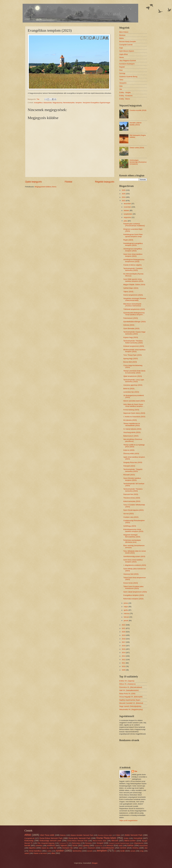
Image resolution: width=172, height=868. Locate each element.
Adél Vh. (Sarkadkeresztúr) (129, 690)
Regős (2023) (128, 240)
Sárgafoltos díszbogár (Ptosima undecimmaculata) (135, 299)
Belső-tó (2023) (129, 389)
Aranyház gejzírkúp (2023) (133, 385)
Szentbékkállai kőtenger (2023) (135, 322)
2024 (124, 197)
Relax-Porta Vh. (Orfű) (127, 694)
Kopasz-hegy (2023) (131, 337)
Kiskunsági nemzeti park (50, 841)
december (128, 204)
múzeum (91, 848)
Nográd (122, 67)
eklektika (39, 846)
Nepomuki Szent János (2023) (134, 413)
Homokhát (138, 838)
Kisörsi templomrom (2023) (133, 295)
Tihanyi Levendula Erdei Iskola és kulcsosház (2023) (134, 372)
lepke (81, 848)
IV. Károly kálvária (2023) (132, 429)
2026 (124, 190)
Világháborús (139, 843)
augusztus (128, 217)
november (128, 207)
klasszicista (48, 103)
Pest (121, 70)
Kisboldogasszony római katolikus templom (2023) (133, 530)
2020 (124, 632)
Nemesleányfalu (69, 103)
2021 (124, 628)
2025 (124, 194)
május (126, 607)
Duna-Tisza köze (106, 838)
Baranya (122, 35)
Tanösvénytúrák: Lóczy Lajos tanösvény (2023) (134, 381)
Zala (121, 86)
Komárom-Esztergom (127, 64)
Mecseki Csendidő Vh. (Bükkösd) (131, 703)
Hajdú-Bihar (124, 54)
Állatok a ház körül (40, 853)
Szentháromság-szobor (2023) (134, 556)
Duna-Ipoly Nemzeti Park (79, 838)
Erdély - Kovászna (126, 96)
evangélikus (38, 103)
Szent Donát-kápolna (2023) (133, 510)
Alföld (28, 835)
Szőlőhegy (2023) (130, 526)
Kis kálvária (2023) (130, 420)
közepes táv (68, 848)
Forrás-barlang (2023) (131, 410)
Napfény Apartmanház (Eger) (130, 700)
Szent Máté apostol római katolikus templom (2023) (133, 280)
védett (27, 853)
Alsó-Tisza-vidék (47, 835)
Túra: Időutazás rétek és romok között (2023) (135, 552)
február (127, 617)
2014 (124, 653)
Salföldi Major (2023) (131, 288)
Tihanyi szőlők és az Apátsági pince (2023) (134, 446)
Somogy (122, 73)
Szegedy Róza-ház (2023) (133, 462)
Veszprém (123, 83)
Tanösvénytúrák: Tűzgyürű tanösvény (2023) (133, 470)
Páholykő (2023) (129, 466)
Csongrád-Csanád (126, 45)
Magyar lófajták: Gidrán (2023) (134, 285)
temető (90, 851)
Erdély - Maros (125, 99)
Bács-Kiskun (124, 32)
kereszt (110, 845)
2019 (124, 635)
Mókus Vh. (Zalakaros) (128, 684)
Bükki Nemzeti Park (134, 835)
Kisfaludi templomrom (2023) (134, 346)
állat (53, 853)
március (127, 613)
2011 (124, 663)
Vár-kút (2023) (129, 514)
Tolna (121, 80)
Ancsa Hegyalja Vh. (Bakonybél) (131, 697)
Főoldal (68, 182)
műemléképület (107, 848)
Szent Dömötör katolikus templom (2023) (132, 479)
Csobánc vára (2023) (131, 517)
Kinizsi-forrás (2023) (131, 583)
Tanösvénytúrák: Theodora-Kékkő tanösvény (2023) (133, 342)
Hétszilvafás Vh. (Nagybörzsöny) (131, 709)
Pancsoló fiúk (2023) (131, 494)
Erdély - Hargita (125, 92)
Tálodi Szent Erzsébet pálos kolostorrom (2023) (133, 587)
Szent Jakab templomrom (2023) (135, 592)
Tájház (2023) (128, 292)
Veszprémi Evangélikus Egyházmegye (96, 103)
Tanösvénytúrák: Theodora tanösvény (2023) (133, 490)
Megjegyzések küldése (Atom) (45, 187)
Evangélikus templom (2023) (134, 595)
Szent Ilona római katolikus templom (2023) (133, 561)
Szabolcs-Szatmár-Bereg (128, 77)
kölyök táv (45, 848)
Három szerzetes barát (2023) (134, 401)
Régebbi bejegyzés (105, 182)
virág (142, 851)
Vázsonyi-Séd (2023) (131, 574)
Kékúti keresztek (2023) (132, 501)
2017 (124, 642)
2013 (124, 656)
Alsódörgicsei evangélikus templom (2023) (133, 250)
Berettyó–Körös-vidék (105, 835)
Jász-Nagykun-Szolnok (128, 61)
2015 (124, 649)
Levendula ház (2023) (131, 392)
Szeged (100, 843)
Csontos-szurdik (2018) (138, 110)
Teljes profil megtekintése (128, 821)
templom (79, 103)
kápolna (32, 848)
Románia (88, 843)
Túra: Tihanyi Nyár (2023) (133, 355)
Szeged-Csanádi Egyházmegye (119, 843)
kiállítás (130, 845)
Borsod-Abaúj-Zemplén (128, 41)
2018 (124, 639)
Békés (122, 38)
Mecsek (115, 841)
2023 (124, 201)
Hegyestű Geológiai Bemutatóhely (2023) (132, 536)
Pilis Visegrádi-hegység (46, 843)
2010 (124, 666)
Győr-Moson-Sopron (127, 51)
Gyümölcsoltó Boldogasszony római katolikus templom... (134, 314)
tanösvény (77, 851)
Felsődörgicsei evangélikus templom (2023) (133, 244)
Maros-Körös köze (99, 841)
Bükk (118, 835)
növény (135, 848)
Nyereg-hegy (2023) (131, 359)
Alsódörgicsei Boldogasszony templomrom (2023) (134, 260)
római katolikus (35, 851)
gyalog (86, 845)
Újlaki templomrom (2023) (133, 376)
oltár (146, 848)
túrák (122, 851)
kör (55, 848)
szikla (49, 851)
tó (115, 851)
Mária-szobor (130, 841)
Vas (121, 89)
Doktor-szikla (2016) (137, 148)
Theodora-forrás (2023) (132, 498)
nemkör (123, 848)
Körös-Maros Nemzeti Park (77, 841)
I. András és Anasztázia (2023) (134, 417)
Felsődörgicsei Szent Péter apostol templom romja (133, 235)
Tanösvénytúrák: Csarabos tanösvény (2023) (133, 269)
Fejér (121, 48)
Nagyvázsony (57, 103)
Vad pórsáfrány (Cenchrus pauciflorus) (133, 440)
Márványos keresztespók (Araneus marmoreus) (132, 305)
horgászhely (99, 846)
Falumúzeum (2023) (131, 318)
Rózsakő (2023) (129, 475)
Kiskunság (29, 841)
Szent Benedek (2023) (131, 328)
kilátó (121, 846)
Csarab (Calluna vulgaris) (132, 265)
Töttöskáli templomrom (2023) (134, 309)
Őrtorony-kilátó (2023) (131, 454)
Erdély (126, 838)
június (126, 603)
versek (133, 851)
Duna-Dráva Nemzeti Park (51, 838)
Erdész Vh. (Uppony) (127, 681)
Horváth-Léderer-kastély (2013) (136, 124)
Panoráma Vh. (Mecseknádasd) (131, 687)
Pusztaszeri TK (64, 843)
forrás (75, 845)
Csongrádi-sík (29, 838)
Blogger (95, 863)
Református (76, 843)
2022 (124, 625)
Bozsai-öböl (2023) (130, 362)
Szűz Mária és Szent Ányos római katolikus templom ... (134, 405)
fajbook (64, 845)
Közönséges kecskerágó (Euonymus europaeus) (138, 162)
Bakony (63, 835)
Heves (122, 57)
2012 (124, 660)
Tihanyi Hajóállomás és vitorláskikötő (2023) (132, 424)
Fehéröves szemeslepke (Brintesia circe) (132, 541)
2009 (124, 670)
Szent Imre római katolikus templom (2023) (133, 255)
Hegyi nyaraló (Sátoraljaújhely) (130, 706)
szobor (60, 851)
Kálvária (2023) (129, 325)
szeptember (128, 214)
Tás (136, 771)
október (127, 210)
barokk (27, 845)
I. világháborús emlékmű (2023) (135, 565)
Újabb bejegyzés (33, 182)
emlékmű (51, 845)
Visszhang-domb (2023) (132, 432)
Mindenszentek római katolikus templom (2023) (134, 351)
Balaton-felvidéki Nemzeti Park (82, 835)
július (126, 221)
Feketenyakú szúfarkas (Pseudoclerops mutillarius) (134, 225)
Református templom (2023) (133, 599)
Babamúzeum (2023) (131, 436)
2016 (124, 646)
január (126, 620)
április (126, 610)
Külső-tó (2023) (129, 450)
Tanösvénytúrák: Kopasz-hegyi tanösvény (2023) (134, 333)
